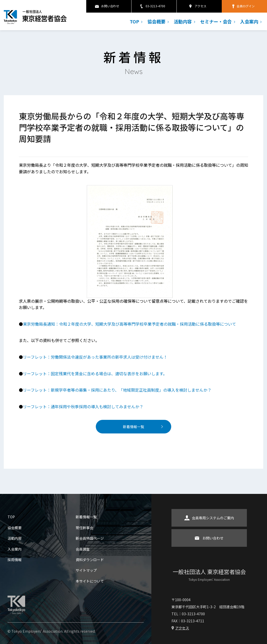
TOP (134, 21)
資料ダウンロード (90, 560)
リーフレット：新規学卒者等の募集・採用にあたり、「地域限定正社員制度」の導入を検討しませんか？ (117, 390)
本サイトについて (90, 581)
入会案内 (249, 21)
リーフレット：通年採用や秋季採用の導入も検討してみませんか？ (83, 406)
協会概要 (156, 21)
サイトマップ (86, 570)
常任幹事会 (84, 528)
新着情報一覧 (133, 427)
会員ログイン (246, 6)
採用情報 (15, 560)
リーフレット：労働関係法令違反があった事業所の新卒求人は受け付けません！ (95, 357)
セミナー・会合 (216, 21)
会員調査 (83, 549)
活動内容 (183, 21)
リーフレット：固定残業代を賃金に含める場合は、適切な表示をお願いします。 (95, 374)
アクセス (201, 6)
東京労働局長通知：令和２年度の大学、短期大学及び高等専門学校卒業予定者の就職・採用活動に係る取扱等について (129, 324)
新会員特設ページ (90, 538)
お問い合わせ (110, 6)
